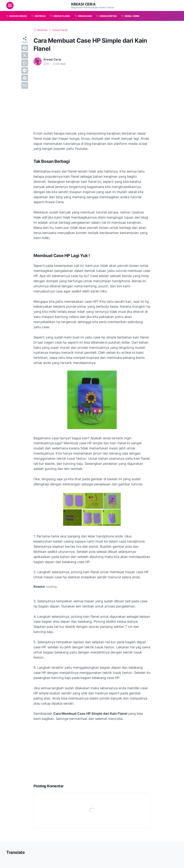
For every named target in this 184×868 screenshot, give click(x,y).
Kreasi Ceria (83, 4)
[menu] (10, 6)
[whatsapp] (25, 63)
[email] (25, 85)
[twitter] (25, 55)
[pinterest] (25, 78)
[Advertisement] (92, 96)
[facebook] (25, 48)
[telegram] (25, 70)
